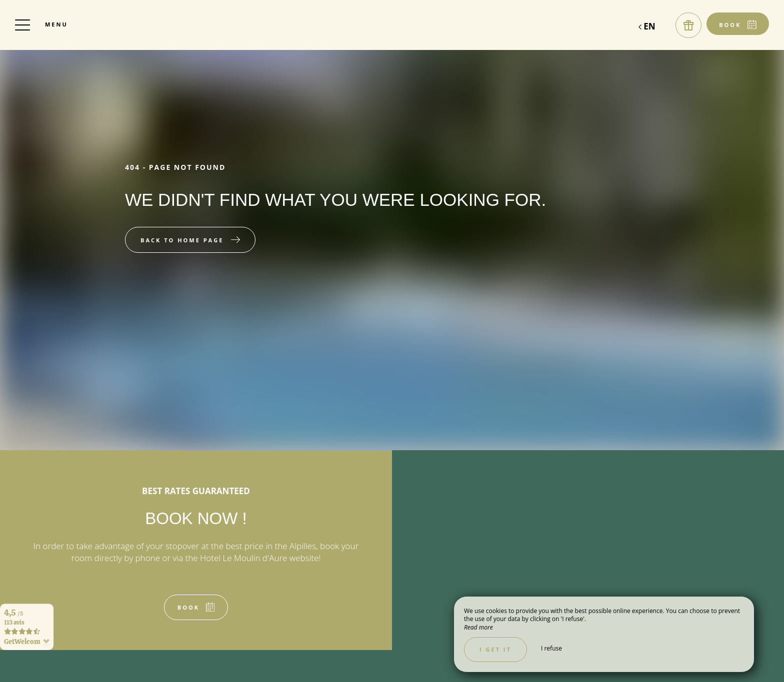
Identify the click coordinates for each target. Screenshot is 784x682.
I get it (495, 649)
